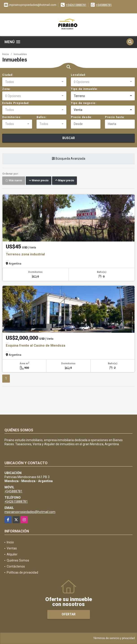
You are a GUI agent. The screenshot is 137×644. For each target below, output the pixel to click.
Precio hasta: (115, 117)
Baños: (42, 117)
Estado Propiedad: (16, 103)
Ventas (12, 548)
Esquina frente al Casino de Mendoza (36, 345)
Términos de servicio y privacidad (114, 638)
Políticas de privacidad (22, 572)
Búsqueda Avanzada (68, 159)
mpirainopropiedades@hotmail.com (30, 512)
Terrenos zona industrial (25, 254)
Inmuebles (20, 54)
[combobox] (34, 82)
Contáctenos (16, 566)
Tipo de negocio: (84, 103)
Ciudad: (8, 75)
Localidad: (78, 75)
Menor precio (39, 180)
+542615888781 (76, 5)
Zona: (6, 89)
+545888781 (104, 5)
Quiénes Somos (18, 560)
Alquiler (12, 554)
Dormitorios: (12, 117)
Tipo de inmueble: (84, 89)
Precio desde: (82, 117)
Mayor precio (64, 180)
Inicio (6, 54)
